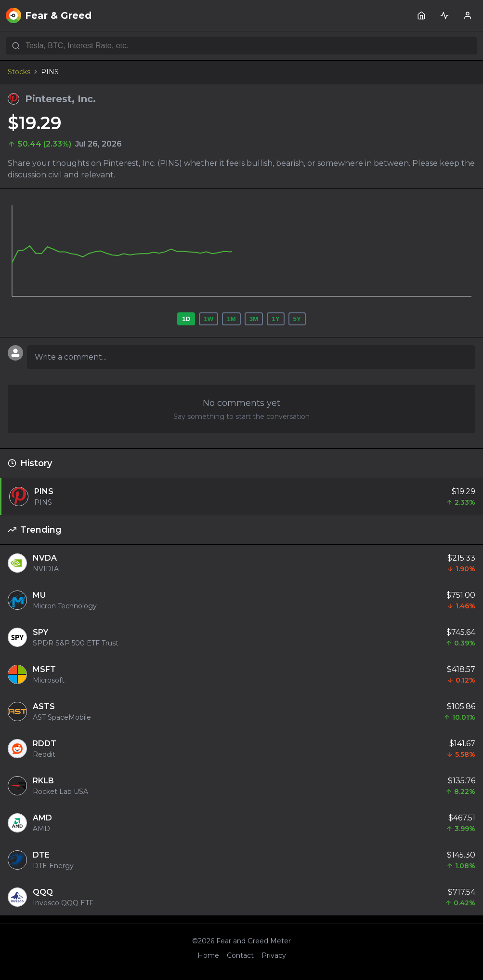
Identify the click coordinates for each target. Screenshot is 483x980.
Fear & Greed (49, 15)
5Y (297, 319)
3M (254, 319)
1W (209, 319)
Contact (240, 955)
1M (231, 319)
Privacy (274, 955)
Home (208, 955)
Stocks (19, 72)
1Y (275, 319)
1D (186, 319)
